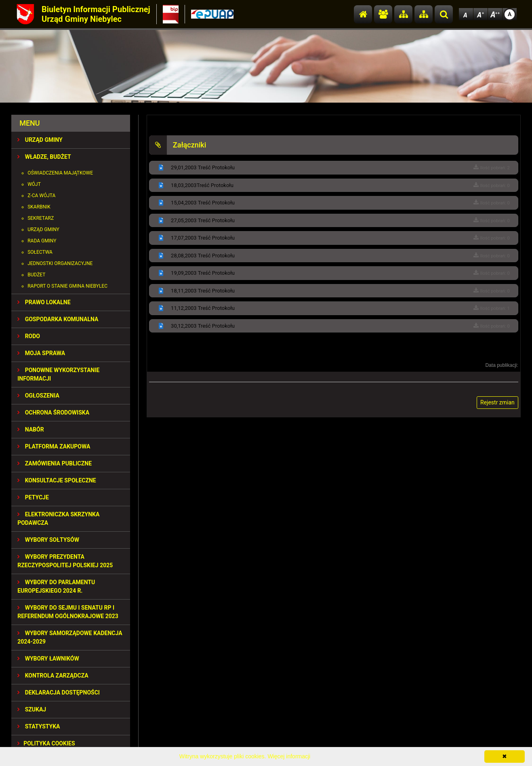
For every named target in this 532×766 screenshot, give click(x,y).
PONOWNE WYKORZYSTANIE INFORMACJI (58, 374)
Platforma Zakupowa (54, 446)
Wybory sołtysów (48, 540)
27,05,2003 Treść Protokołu (203, 220)
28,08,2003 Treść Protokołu (203, 256)
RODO (29, 336)
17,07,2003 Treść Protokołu (203, 238)
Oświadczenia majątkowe (60, 173)
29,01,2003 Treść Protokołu (203, 167)
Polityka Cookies (46, 743)
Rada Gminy (42, 241)
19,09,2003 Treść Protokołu (203, 273)
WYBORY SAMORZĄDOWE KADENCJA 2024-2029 (70, 637)
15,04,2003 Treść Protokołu (203, 203)
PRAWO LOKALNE (44, 302)
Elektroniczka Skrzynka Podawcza (58, 519)
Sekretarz (41, 218)
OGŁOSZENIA (38, 396)
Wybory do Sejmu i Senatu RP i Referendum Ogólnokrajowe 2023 (68, 612)
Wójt (34, 184)
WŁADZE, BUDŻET (44, 157)
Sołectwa (40, 252)
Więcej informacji (289, 756)
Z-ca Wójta (41, 196)
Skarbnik (39, 207)
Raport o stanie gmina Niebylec (67, 286)
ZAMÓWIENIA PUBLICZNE (55, 463)
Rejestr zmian (497, 402)
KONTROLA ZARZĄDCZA (53, 676)
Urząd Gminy (43, 229)
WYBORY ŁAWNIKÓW (48, 659)
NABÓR (30, 429)
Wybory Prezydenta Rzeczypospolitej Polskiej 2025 (65, 561)
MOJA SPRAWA (41, 353)
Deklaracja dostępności (59, 692)
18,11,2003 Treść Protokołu (203, 291)
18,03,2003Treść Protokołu (202, 185)
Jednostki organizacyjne (60, 263)
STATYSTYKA (39, 726)
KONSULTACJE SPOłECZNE (57, 480)
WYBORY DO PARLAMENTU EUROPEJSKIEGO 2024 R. (56, 586)
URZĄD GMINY (40, 140)
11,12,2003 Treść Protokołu (203, 308)
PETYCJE (33, 497)
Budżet (36, 275)
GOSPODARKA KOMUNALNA (58, 319)
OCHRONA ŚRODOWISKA (53, 412)
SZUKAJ (32, 709)
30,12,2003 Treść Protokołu (203, 326)
